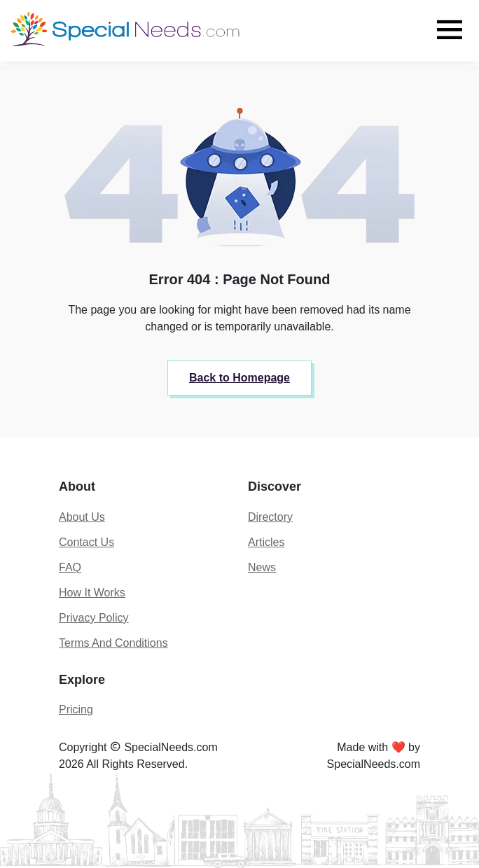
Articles (266, 542)
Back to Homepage (239, 378)
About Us (82, 517)
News (262, 567)
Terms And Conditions (113, 643)
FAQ (70, 567)
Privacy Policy (94, 618)
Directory (270, 517)
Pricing (76, 709)
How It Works (92, 593)
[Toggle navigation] (450, 29)
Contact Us (86, 542)
